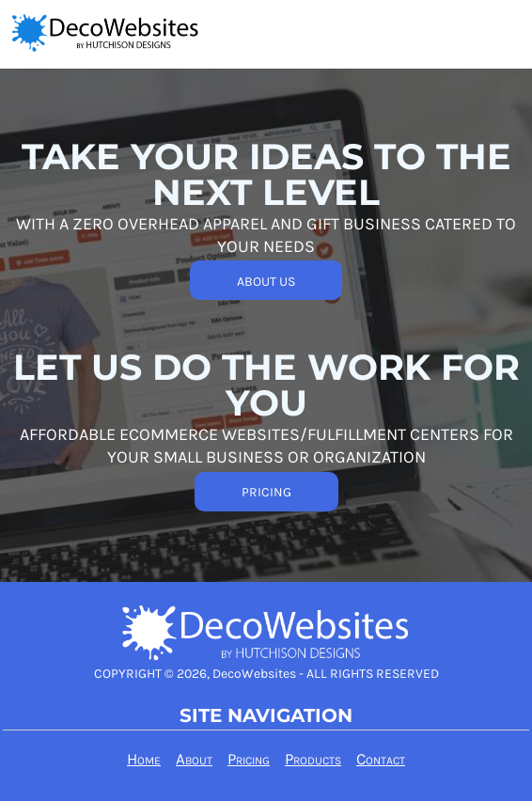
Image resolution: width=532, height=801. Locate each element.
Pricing (249, 759)
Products (313, 759)
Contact (381, 759)
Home (144, 759)
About (194, 759)
